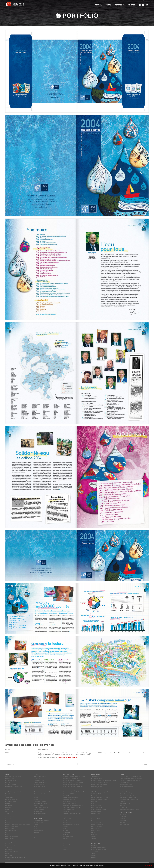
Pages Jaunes (9, 850)
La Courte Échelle (39, 784)
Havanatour (9, 856)
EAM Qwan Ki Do (67, 819)
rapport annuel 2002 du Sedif (68, 758)
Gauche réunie (67, 840)
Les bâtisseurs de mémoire (13, 794)
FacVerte (65, 834)
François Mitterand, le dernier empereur (131, 778)
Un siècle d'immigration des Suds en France (18, 825)
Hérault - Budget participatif (70, 798)
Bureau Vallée (67, 832)
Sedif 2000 (123, 822)
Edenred (8, 782)
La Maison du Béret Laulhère (42, 788)
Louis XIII (123, 802)
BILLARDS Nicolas (10, 788)
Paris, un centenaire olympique (71, 784)
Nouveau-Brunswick (11, 815)
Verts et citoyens (67, 844)
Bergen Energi (95, 821)
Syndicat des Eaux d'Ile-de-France (129, 809)
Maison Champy (96, 796)
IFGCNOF (8, 840)
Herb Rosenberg (10, 829)
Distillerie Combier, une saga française (131, 777)
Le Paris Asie (124, 807)
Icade (64, 829)
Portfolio (119, 5)
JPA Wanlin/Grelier (11, 784)
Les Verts (65, 842)
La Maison (37, 778)
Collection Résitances (40, 813)
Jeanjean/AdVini (96, 777)
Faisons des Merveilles (40, 782)
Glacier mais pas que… (40, 777)
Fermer (148, 866)
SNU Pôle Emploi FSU (40, 805)
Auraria (7, 809)
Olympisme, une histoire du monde (130, 780)
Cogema (94, 838)
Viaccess (8, 823)
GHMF (36, 828)
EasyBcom (8, 807)
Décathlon (66, 850)
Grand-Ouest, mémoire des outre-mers (131, 794)
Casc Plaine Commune (40, 802)
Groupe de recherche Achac (13, 777)
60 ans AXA (37, 790)
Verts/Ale (65, 830)
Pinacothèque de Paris (12, 842)
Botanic (65, 848)
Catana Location (96, 830)
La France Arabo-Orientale (127, 788)
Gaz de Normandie (11, 846)
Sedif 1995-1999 (124, 824)
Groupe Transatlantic (97, 825)
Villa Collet (66, 811)
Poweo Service (9, 838)
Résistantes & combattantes (70, 778)
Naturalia (8, 844)
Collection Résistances (126, 786)
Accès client (143, 2)
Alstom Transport (96, 823)
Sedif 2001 (123, 821)
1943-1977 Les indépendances (71, 796)
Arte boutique (9, 798)
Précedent (10, 764)
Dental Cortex (38, 811)
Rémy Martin (95, 802)
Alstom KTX (123, 805)
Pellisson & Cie (96, 813)
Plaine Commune (67, 823)
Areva (93, 817)
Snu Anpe (65, 838)
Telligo (93, 853)
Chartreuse (94, 846)
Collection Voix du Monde (41, 807)
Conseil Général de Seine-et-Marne (15, 857)
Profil (108, 5)
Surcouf (7, 859)
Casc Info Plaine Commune (41, 821)
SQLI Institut (95, 851)
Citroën (7, 813)
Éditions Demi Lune (11, 817)
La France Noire (124, 790)
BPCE (7, 832)
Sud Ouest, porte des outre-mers (129, 800)
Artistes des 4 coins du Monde (71, 807)
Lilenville (36, 832)
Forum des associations (69, 802)
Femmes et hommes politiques (71, 790)
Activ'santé (37, 838)
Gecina (7, 854)
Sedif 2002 (123, 819)
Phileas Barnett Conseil (12, 827)
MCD (35, 826)
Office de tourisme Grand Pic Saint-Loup (102, 790)
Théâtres (36, 836)
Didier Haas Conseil (11, 802)
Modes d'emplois (39, 822)
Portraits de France (11, 780)
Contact (131, 5)
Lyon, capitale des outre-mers (128, 798)
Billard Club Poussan (11, 790)
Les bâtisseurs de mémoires (71, 815)
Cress (93, 803)
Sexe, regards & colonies (70, 803)
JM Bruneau (9, 848)
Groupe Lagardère (96, 805)
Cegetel (65, 846)
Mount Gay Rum (96, 829)
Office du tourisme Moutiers (99, 840)
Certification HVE (96, 794)
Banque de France (39, 834)
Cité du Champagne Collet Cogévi (15, 792)
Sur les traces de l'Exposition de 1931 (73, 786)
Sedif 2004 (123, 817)
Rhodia (7, 834)
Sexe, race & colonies (126, 784)
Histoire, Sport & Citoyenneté (14, 786)
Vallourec (8, 821)
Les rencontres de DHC (12, 800)
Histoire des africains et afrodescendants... (74, 777)
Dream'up (37, 824)
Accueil (98, 5)
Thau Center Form (10, 796)
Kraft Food (94, 834)
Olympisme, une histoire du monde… (73, 780)
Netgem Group (10, 778)
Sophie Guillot (9, 811)
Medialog (37, 815)
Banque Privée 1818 (11, 830)
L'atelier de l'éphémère (12, 836)
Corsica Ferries (10, 819)
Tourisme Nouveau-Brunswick (71, 825)
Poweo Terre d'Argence (12, 852)
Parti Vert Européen (68, 836)
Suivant (145, 764)
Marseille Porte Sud (125, 803)
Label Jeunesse (38, 830)
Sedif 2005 (123, 815)
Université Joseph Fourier (99, 809)
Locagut (8, 803)
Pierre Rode (9, 805)
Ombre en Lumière (39, 780)
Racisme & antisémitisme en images (73, 782)
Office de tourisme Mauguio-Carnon (73, 805)
